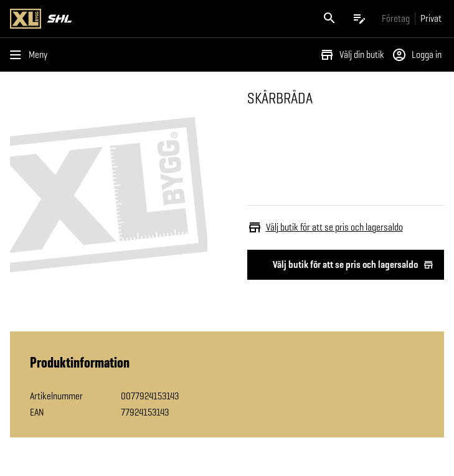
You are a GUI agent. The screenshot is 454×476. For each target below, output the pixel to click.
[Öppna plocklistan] (359, 19)
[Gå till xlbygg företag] (396, 18)
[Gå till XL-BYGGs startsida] (116, 19)
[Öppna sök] (329, 19)
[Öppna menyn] (31, 55)
